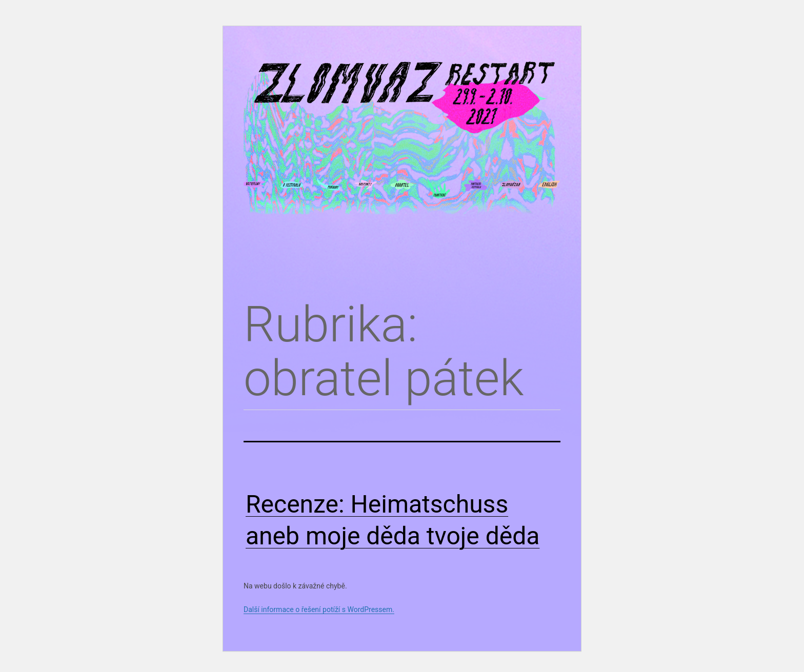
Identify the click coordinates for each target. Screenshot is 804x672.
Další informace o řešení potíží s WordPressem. (319, 609)
